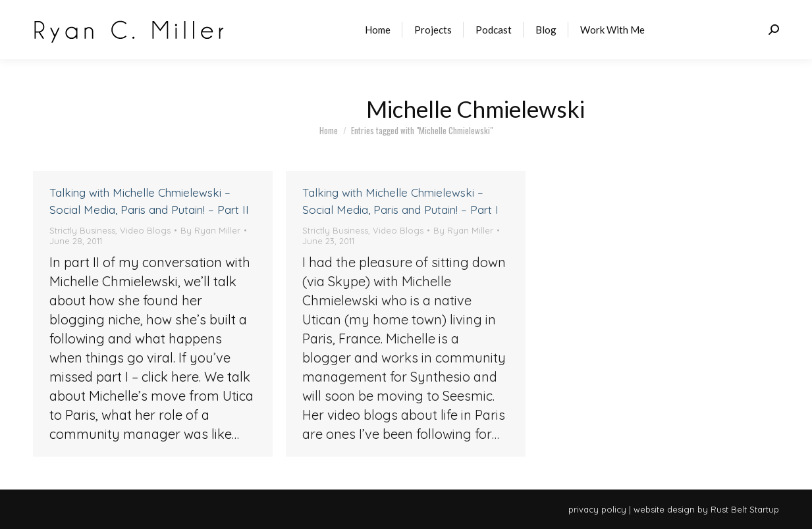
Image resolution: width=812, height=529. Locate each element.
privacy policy (597, 509)
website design (664, 509)
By (210, 230)
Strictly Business (82, 230)
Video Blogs (145, 230)
